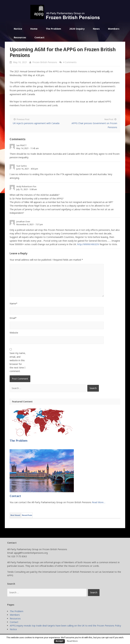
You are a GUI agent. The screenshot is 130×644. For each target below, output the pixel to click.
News (96, 29)
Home (34, 29)
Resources (20, 37)
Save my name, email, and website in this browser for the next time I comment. (18, 362)
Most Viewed (15, 515)
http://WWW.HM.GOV (88, 244)
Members (114, 29)
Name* (13, 303)
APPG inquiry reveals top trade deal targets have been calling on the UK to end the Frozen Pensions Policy (65, 626)
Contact (39, 37)
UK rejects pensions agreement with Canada (36, 123)
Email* (13, 318)
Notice (18, 29)
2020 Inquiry (77, 29)
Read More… (99, 502)
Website (14, 333)
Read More (72, 641)
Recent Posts (27, 515)
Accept (59, 641)
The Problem (53, 29)
